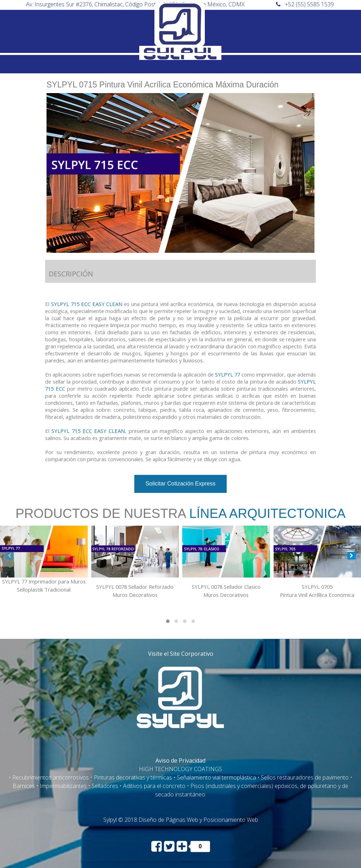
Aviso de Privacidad (180, 760)
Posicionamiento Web (231, 820)
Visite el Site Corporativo (181, 654)
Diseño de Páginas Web (168, 820)
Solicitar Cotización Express (180, 484)
